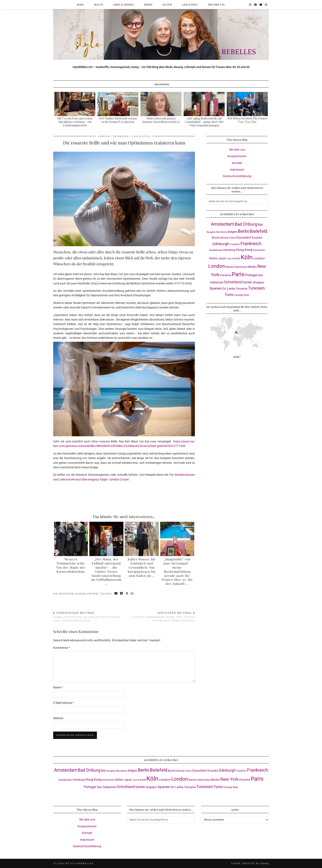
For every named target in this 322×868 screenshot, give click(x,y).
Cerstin (104, 136)
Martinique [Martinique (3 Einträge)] (241, 267)
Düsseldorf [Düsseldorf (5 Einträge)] (244, 238)
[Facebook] (255, 5)
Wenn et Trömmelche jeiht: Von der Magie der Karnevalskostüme (71, 565)
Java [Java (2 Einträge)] (229, 259)
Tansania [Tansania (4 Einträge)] (242, 289)
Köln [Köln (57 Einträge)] (247, 257)
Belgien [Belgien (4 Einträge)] (233, 232)
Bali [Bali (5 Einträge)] (260, 225)
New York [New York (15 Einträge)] (229, 779)
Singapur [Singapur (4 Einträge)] (259, 282)
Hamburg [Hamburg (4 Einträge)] (229, 250)
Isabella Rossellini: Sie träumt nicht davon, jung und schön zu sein (89, 617)
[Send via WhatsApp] (133, 594)
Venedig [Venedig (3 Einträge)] (239, 295)
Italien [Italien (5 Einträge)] (213, 258)
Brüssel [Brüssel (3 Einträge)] (224, 238)
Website (58, 718)
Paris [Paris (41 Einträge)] (238, 274)
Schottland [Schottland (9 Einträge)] (233, 282)
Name (58, 687)
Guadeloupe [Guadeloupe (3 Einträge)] (216, 250)
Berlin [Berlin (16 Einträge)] (243, 231)
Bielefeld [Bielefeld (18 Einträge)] (258, 231)
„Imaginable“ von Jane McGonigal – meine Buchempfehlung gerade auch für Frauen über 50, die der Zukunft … (177, 571)
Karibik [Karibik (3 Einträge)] (236, 258)
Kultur (167, 5)
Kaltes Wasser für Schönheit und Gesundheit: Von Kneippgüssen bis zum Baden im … (142, 567)
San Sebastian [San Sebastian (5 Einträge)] (106, 787)
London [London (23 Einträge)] (217, 266)
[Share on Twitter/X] (127, 594)
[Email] (261, 5)
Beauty (99, 5)
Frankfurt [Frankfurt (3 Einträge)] (235, 244)
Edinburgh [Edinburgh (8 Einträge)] (221, 244)
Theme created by (250, 863)
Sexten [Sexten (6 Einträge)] (247, 282)
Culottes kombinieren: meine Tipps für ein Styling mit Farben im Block (159, 617)
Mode (80, 5)
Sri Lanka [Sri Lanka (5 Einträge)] (229, 289)
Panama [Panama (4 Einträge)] (226, 275)
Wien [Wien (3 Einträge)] (247, 295)
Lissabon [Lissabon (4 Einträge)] (259, 258)
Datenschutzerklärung (237, 176)
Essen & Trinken (124, 5)
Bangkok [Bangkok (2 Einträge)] (211, 232)
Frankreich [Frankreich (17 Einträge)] (251, 244)
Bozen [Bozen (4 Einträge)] (216, 238)
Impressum (237, 170)
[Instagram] (250, 5)
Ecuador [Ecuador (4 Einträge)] (257, 238)
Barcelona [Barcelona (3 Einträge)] (222, 232)
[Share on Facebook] (122, 594)
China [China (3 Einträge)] (232, 238)
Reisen (148, 5)
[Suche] (266, 5)
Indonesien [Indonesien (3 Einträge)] (259, 250)
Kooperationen (237, 156)
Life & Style (190, 5)
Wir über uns (216, 5)
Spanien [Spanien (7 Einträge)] (216, 288)
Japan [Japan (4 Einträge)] (222, 258)
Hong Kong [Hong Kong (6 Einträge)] (244, 250)
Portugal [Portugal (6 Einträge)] (251, 275)
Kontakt (237, 163)
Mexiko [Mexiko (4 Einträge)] (252, 267)
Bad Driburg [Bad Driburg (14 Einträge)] (246, 224)
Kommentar (62, 648)
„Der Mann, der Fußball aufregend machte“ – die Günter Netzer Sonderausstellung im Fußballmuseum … (106, 571)
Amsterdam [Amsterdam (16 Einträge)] (223, 224)
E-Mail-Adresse (64, 703)
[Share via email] (116, 594)
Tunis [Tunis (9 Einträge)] (229, 295)
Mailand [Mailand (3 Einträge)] (230, 267)
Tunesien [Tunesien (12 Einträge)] (256, 288)
